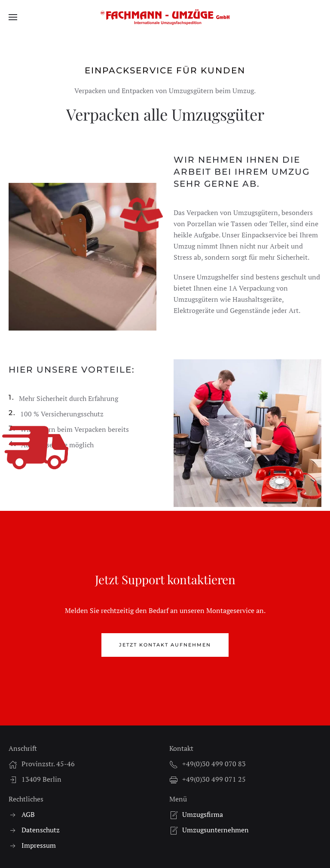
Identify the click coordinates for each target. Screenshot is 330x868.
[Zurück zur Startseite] (165, 17)
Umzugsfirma (203, 814)
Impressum (39, 845)
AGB (28, 814)
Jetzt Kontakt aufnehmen (165, 645)
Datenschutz (41, 830)
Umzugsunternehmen (215, 830)
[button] (13, 17)
